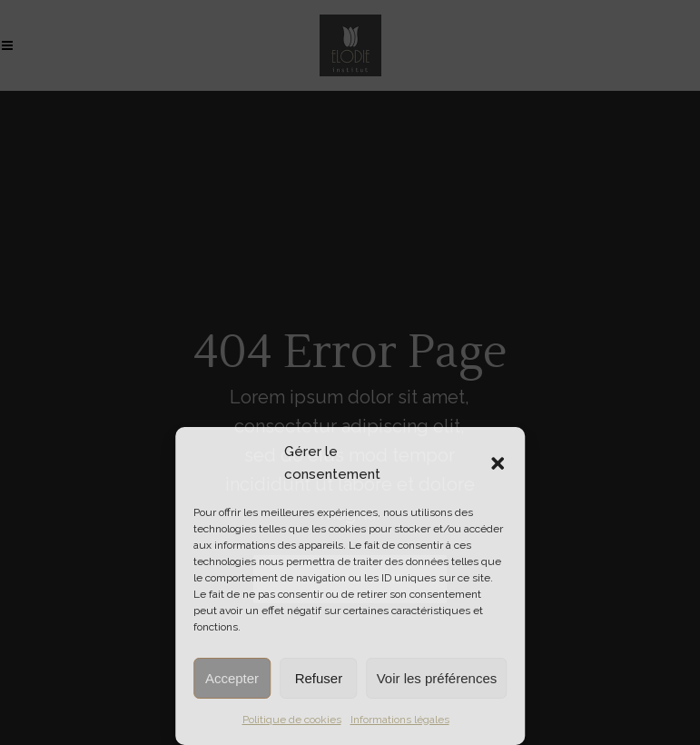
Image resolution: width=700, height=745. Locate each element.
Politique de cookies (292, 720)
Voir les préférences (437, 678)
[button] (498, 463)
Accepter (232, 678)
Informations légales (400, 720)
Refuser (319, 678)
